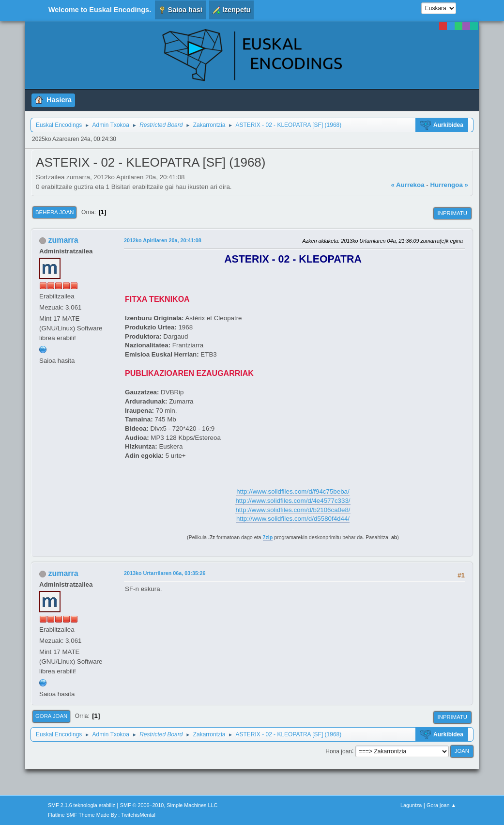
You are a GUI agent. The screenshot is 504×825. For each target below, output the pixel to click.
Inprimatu (452, 213)
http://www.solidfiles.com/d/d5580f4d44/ (293, 519)
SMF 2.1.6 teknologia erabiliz (82, 805)
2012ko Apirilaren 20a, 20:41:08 (163, 240)
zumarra (63, 240)
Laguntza (411, 805)
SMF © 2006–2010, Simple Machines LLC (169, 805)
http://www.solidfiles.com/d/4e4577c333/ (293, 501)
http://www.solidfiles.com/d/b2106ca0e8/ (293, 510)
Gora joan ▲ (441, 805)
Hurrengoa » (449, 185)
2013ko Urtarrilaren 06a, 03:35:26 (165, 573)
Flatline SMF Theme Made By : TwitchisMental (102, 815)
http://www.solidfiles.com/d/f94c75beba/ (293, 491)
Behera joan (54, 212)
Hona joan (339, 751)
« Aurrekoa (407, 185)
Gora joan (51, 716)
